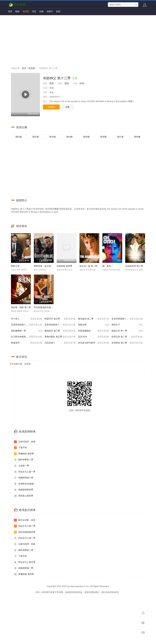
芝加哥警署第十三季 (127, 319)
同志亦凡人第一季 (25, 472)
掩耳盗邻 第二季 (94, 319)
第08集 (137, 137)
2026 (82, 83)
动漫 (41, 11)
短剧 (58, 11)
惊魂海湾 (27, 343)
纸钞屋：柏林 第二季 (21, 307)
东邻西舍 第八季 (127, 343)
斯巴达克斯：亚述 (25, 520)
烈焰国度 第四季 (64, 266)
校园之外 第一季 (127, 331)
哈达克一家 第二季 (88, 266)
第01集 (19, 137)
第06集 (103, 137)
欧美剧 (32, 68)
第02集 (36, 137)
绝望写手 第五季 (60, 319)
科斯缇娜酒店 (94, 331)
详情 (132, 101)
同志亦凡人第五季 (25, 562)
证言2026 (94, 337)
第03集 (53, 137)
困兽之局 (15, 266)
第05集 (87, 137)
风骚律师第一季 (24, 568)
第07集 (120, 137)
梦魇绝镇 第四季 (24, 454)
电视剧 (26, 11)
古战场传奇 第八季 (134, 266)
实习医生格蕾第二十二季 (27, 337)
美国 (51, 83)
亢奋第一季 (21, 466)
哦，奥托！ (108, 266)
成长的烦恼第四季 (25, 532)
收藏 (67, 107)
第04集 (70, 137)
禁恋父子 (127, 325)
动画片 (50, 11)
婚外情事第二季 (24, 460)
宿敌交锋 (94, 325)
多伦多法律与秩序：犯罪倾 (94, 343)
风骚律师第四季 (24, 490)
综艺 (34, 11)
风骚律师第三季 (24, 478)
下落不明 (20, 448)
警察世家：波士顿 (42, 266)
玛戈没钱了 (60, 343)
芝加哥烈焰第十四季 (27, 325)
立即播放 (51, 107)
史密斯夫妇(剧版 (24, 484)
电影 (17, 11)
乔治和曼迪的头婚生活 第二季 (48, 307)
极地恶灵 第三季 (60, 331)
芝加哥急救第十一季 (60, 325)
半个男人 (27, 319)
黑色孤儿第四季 (24, 496)
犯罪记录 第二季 (127, 337)
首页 (10, 11)
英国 (67, 83)
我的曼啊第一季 (27, 331)
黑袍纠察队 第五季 (60, 337)
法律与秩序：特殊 (25, 442)
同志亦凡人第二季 (25, 526)
